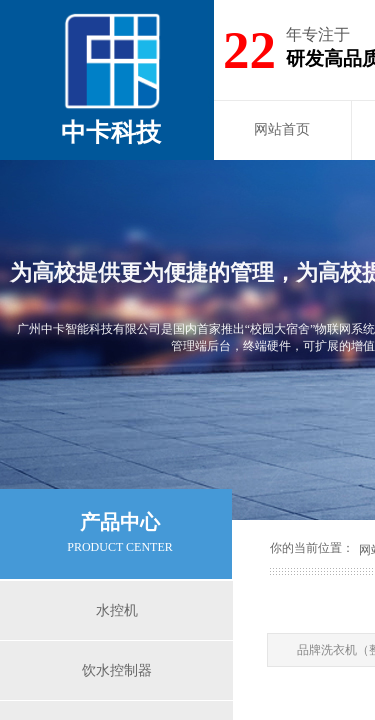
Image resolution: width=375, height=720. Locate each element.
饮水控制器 (117, 670)
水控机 (117, 610)
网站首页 (282, 129)
